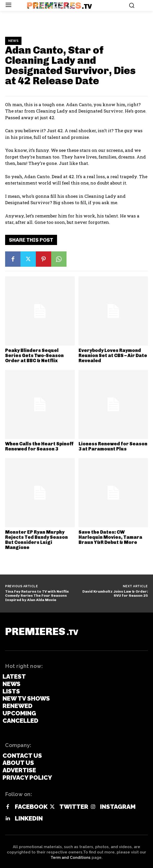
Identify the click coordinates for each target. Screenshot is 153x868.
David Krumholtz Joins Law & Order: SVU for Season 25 (115, 594)
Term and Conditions (71, 858)
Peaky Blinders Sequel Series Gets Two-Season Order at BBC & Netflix (34, 356)
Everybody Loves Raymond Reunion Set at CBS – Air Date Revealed (113, 356)
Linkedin (29, 818)
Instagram (118, 807)
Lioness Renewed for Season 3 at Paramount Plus (113, 446)
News (13, 41)
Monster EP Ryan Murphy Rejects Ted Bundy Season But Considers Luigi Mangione (36, 540)
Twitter (74, 807)
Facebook (31, 807)
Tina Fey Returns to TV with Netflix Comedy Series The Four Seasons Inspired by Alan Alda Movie (37, 596)
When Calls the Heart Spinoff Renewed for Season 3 (39, 446)
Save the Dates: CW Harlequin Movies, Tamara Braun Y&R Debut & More (110, 537)
